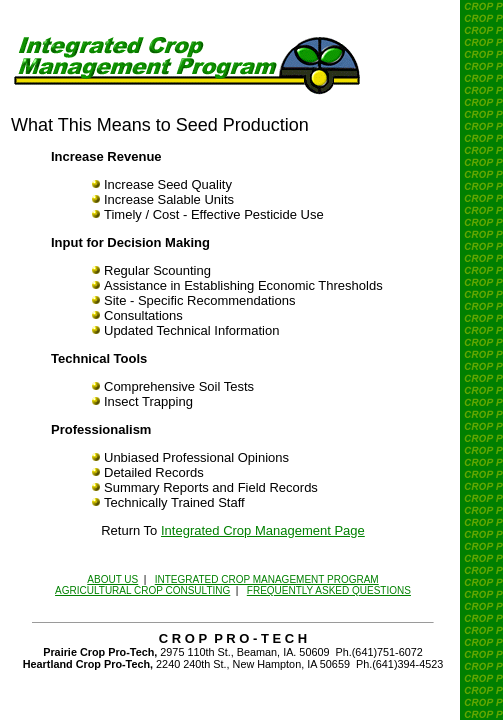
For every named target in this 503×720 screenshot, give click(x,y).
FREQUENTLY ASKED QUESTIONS (329, 590)
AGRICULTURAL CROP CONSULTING (142, 590)
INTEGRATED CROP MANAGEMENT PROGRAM (267, 579)
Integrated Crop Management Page (263, 530)
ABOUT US (112, 579)
